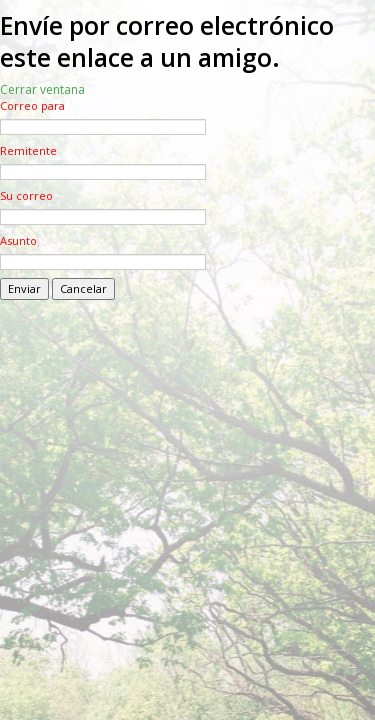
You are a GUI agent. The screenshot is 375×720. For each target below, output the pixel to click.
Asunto (18, 240)
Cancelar (83, 288)
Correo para (32, 105)
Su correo (26, 195)
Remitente (28, 150)
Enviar (24, 288)
